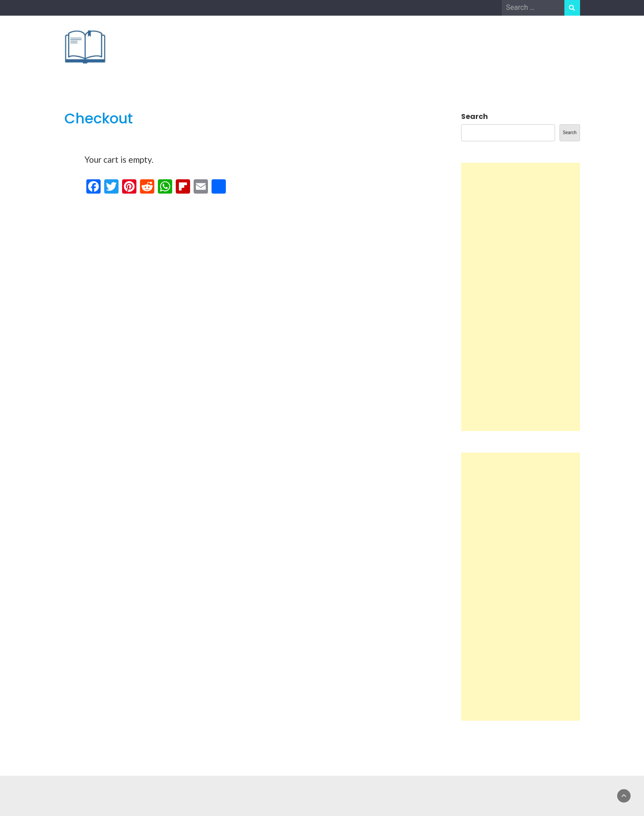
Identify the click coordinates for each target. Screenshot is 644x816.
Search (475, 116)
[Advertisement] (521, 297)
